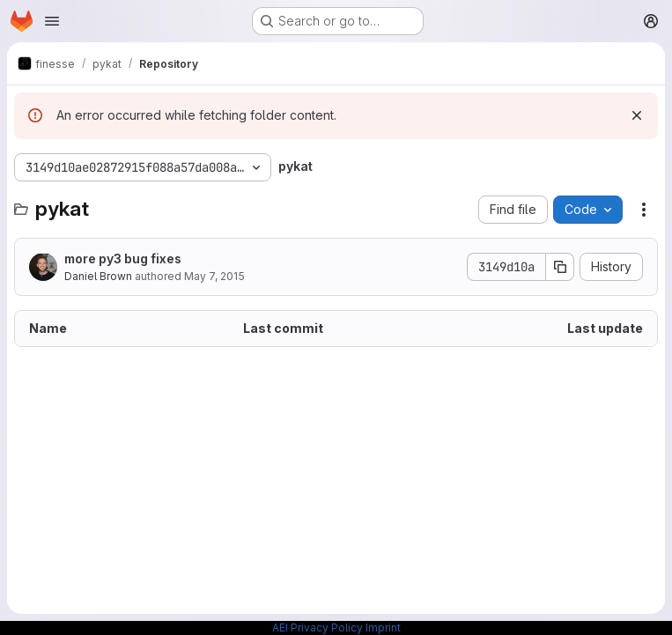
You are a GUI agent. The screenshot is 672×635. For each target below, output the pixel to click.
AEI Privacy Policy (318, 628)
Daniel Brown (98, 276)
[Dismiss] (637, 115)
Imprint (383, 628)
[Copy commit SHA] (560, 267)
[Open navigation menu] (52, 21)
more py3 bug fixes (123, 258)
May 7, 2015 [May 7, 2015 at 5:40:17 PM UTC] (214, 276)
